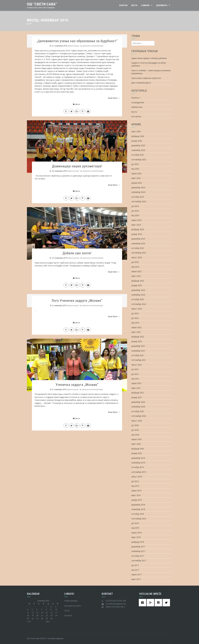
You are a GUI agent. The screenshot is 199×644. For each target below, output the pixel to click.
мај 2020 (135, 435)
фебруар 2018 (138, 542)
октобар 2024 (138, 197)
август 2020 (137, 421)
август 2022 (137, 309)
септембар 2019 (139, 472)
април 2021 (136, 383)
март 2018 (136, 537)
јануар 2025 (137, 183)
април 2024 (136, 220)
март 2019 (136, 495)
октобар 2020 (138, 411)
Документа (162, 5)
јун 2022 (135, 318)
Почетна (123, 5)
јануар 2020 (137, 453)
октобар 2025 (138, 155)
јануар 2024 (137, 234)
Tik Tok (67, 611)
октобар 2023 (138, 248)
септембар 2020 (139, 416)
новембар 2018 (138, 509)
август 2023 (137, 257)
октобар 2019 (138, 467)
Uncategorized (138, 102)
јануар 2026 (137, 141)
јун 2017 (135, 565)
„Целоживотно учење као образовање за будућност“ (77, 41)
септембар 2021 (139, 360)
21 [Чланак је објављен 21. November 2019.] (42, 616)
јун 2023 (135, 262)
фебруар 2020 (138, 449)
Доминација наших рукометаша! (77, 166)
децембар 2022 (138, 290)
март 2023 (136, 276)
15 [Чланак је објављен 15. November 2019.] (47, 613)
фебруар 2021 (138, 393)
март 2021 (136, 388)
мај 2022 (135, 323)
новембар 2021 (138, 351)
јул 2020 (135, 425)
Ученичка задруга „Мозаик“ (77, 385)
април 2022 (136, 327)
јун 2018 (135, 523)
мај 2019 (135, 486)
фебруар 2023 (138, 281)
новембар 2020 (138, 407)
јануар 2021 (137, 397)
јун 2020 (135, 430)
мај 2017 (135, 570)
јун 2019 (135, 481)
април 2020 (136, 439)
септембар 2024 (139, 201)
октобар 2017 (138, 556)
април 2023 (136, 271)
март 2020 (136, 444)
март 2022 (136, 332)
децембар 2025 (138, 145)
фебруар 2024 (138, 229)
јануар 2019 (137, 500)
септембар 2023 (139, 253)
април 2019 (136, 491)
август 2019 (137, 477)
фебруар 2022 (138, 337)
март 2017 (136, 579)
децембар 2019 (138, 458)
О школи (145, 5)
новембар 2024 (138, 192)
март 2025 (136, 178)
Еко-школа (136, 116)
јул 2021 (135, 369)
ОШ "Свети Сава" (42, 4)
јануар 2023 (137, 285)
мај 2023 (135, 267)
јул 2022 (135, 313)
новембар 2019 (138, 463)
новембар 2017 (138, 551)
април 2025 (136, 173)
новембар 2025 (138, 150)
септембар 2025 (139, 160)
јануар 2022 (137, 341)
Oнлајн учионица (71, 601)
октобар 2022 (138, 299)
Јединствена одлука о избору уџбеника (149, 58)
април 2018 (136, 533)
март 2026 (136, 131)
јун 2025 (135, 164)
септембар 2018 (139, 519)
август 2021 (137, 365)
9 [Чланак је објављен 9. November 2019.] (51, 610)
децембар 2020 (138, 402)
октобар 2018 (138, 514)
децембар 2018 (138, 505)
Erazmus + (136, 98)
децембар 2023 (138, 239)
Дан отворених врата (141, 83)
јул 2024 (135, 206)
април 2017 (136, 574)
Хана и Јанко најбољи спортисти (146, 78)
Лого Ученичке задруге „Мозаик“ (77, 301)
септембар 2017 (139, 561)
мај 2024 (135, 215)
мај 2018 (135, 528)
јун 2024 (135, 211)
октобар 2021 (138, 355)
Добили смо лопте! (77, 253)
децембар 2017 (138, 547)
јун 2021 (135, 374)
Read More (114, 98)
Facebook (68, 616)
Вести (134, 5)
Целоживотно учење (73, 606)
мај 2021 (135, 379)
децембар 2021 (138, 346)
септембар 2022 (139, 304)
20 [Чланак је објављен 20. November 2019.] (37, 616)
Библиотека (137, 107)
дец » (48, 621)
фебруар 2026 (138, 136)
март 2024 (136, 225)
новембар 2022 (138, 295)
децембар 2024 (138, 187)
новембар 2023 (138, 243)
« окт (29, 621)
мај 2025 (135, 169)
